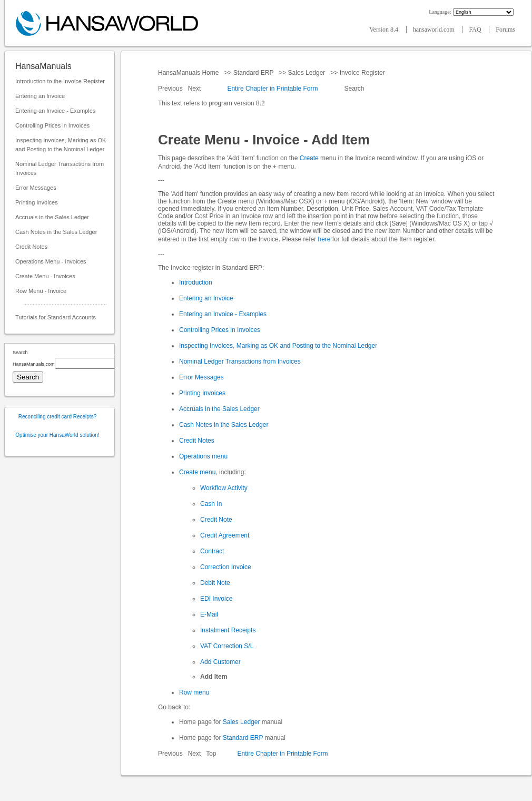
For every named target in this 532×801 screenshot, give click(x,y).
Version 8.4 (385, 30)
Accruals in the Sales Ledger (52, 217)
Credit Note (216, 520)
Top (211, 754)
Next (195, 89)
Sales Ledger (306, 73)
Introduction (196, 282)
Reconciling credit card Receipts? (57, 417)
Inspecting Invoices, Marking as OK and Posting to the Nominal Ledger (61, 145)
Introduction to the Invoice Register (60, 81)
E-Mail (209, 614)
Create (309, 158)
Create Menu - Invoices (45, 276)
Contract (212, 551)
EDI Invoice (216, 599)
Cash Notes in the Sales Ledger (56, 232)
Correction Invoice (226, 567)
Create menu (197, 472)
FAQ (476, 30)
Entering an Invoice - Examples (55, 111)
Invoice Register (362, 73)
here (324, 239)
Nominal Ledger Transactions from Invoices (60, 168)
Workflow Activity (224, 488)
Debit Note (215, 583)
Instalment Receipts (228, 630)
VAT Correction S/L (227, 646)
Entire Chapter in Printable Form (272, 89)
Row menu (194, 692)
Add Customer (220, 662)
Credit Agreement (225, 535)
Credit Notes (31, 247)
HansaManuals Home (189, 73)
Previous (171, 89)
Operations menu (203, 456)
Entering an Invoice (40, 96)
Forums (505, 30)
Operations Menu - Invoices (51, 261)
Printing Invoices (37, 202)
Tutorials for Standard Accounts (56, 317)
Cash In (211, 504)
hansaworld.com (435, 30)
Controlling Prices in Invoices (52, 125)
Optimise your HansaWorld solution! (57, 435)
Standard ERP (253, 73)
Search (354, 89)
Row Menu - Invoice (41, 291)
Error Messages (36, 188)
